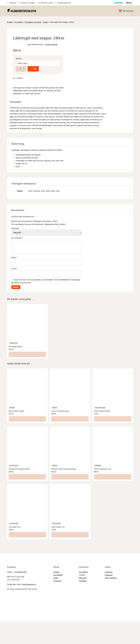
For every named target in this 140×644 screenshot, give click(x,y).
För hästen (47, 11)
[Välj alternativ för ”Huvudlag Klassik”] (27, 346)
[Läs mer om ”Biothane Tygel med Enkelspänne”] (70, 468)
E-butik (10, 22)
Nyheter (56, 563)
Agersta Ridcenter (53, 614)
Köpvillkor (82, 572)
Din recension (17, 229)
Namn (14, 249)
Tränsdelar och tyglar (33, 22)
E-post (15, 260)
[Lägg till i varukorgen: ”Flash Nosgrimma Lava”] (113, 468)
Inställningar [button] (113, 639)
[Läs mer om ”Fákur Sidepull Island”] (113, 410)
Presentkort (89, 11)
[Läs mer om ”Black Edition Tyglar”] (27, 410)
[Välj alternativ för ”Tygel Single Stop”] (70, 526)
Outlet (56, 569)
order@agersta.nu (29, 576)
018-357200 (22, 563)
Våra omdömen (111, 569)
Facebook (109, 563)
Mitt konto (83, 569)
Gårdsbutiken (68, 614)
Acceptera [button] (127, 639)
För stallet (68, 11)
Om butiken (83, 563)
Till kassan (57, 572)
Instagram (109, 566)
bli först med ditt (112, 50)
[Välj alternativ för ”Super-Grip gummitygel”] (70, 410)
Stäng (34, 600)
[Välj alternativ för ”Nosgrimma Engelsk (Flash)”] (27, 468)
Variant (79, 65)
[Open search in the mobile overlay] (111, 11)
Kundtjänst (80, 614)
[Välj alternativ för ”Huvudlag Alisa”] (27, 526)
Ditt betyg (16, 220)
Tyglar (46, 22)
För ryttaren (57, 11)
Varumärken (78, 11)
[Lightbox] (67, 34)
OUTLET (99, 11)
